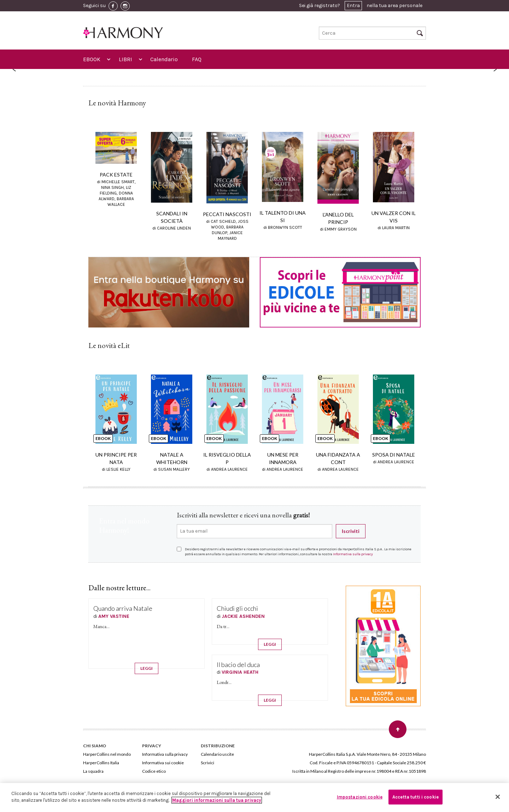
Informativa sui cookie (163, 762)
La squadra (93, 771)
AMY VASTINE (114, 616)
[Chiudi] (498, 797)
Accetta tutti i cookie (416, 797)
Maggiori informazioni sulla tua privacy (217, 800)
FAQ (197, 59)
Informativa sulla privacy (353, 554)
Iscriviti (351, 531)
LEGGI (147, 668)
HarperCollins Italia (101, 762)
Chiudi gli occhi (237, 608)
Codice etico (154, 771)
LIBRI (125, 59)
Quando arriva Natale (123, 608)
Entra (353, 5)
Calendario (164, 59)
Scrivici (207, 762)
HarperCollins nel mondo (107, 754)
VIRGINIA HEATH (240, 672)
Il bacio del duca (238, 664)
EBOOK (92, 59)
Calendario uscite (217, 754)
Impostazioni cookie (360, 797)
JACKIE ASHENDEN (243, 616)
